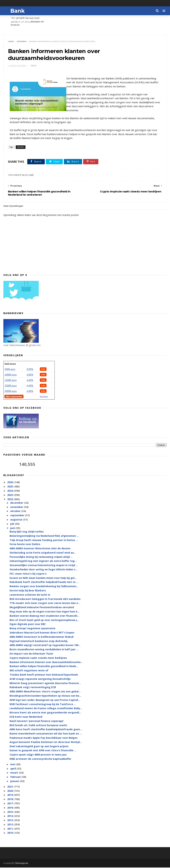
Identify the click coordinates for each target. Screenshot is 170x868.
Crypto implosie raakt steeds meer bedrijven (38, 658)
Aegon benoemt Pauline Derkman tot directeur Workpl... (46, 742)
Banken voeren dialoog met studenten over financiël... (44, 616)
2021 (10, 787)
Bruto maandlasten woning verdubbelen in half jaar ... (44, 650)
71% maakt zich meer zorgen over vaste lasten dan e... (45, 604)
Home (11, 42)
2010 (10, 833)
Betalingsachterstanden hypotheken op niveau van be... (45, 696)
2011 (10, 829)
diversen (21, 42)
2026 (10, 483)
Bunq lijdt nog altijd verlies (27, 532)
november (17, 507)
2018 (10, 799)
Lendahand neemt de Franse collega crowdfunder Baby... (46, 709)
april (13, 769)
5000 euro (10, 369)
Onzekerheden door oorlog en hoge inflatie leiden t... (44, 570)
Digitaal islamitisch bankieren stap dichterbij (38, 641)
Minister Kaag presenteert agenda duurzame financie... (45, 683)
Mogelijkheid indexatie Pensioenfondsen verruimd (42, 608)
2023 (10, 495)
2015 (10, 812)
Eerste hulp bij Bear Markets (28, 591)
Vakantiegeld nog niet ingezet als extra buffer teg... (43, 561)
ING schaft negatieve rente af (29, 671)
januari (15, 781)
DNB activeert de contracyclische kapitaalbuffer (40, 759)
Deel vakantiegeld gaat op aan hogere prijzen (39, 747)
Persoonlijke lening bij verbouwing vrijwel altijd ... (41, 557)
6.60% (30, 380)
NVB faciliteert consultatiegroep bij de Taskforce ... (43, 704)
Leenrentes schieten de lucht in (30, 595)
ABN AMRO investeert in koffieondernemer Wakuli (42, 637)
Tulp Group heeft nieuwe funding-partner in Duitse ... (44, 540)
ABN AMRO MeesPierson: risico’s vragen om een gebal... (45, 692)
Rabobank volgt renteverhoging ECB (33, 688)
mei (13, 765)
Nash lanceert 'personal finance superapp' (37, 721)
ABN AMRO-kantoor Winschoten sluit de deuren (40, 549)
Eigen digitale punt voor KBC (28, 625)
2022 (10, 500)
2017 (10, 804)
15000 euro (11, 380)
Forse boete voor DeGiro (25, 545)
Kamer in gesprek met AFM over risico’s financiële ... (43, 751)
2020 (10, 791)
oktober (16, 512)
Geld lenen (10, 364)
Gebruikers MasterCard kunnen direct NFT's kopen (42, 633)
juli (12, 524)
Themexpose (22, 864)
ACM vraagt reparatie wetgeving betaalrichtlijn (40, 679)
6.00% (30, 375)
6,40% (30, 386)
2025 (10, 487)
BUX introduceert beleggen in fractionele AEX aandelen (45, 599)
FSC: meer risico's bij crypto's (28, 574)
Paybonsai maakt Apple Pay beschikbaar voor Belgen (44, 738)
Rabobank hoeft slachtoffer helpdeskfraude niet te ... (44, 582)
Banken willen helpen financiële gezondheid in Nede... (44, 667)
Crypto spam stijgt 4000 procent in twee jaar (38, 755)
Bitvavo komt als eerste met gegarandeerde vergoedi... (45, 713)
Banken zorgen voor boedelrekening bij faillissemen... (44, 587)
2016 (10, 808)
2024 (10, 491)
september (18, 516)
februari (16, 777)
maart (15, 773)
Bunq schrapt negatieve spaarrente (32, 629)
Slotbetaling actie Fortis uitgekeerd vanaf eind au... (43, 553)
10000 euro (11, 375)
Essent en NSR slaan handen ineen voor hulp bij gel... (43, 578)
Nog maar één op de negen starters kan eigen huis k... (45, 612)
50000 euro (11, 391)
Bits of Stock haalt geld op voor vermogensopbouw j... (44, 620)
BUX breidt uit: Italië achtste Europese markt (38, 726)
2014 (10, 816)
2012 (10, 825)
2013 (10, 821)
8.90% (30, 369)
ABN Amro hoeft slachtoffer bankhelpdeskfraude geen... (46, 730)
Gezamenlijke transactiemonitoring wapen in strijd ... (44, 566)
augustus (17, 520)
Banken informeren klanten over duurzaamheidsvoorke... (46, 662)
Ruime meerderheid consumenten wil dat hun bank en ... (46, 734)
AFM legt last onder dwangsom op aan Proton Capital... (45, 700)
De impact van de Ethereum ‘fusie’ (31, 654)
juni (13, 528)
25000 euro (11, 386)
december (17, 503)
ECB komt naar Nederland (26, 717)
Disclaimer (44, 397)
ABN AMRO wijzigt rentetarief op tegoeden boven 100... (45, 646)
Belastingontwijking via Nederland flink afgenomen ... (44, 536)
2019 (10, 795)
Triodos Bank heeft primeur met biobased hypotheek (44, 675)
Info (43, 369)
